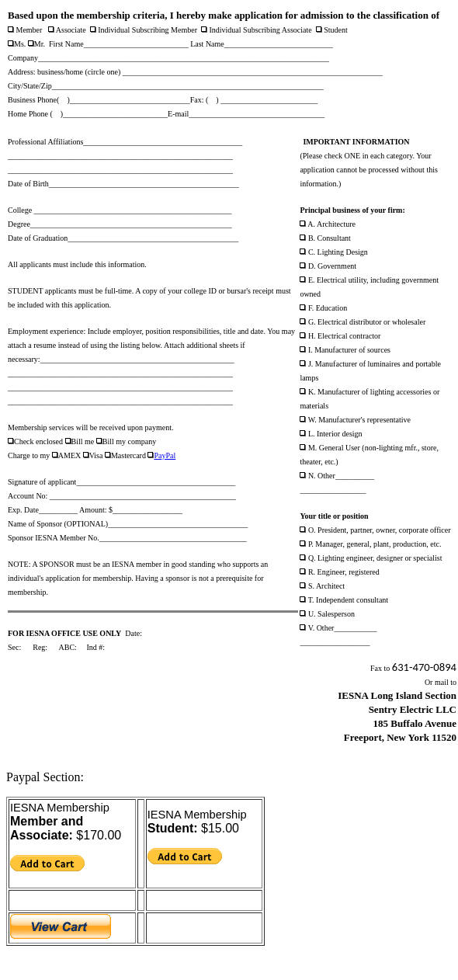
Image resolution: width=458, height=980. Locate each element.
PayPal (165, 455)
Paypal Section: (45, 777)
